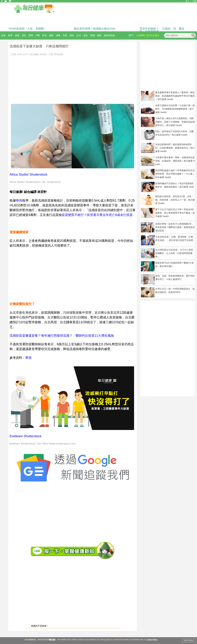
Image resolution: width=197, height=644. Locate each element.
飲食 (44, 35)
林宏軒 (44, 54)
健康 (17, 35)
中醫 (38, 35)
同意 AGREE (189, 641)
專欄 (92, 35)
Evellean (16, 436)
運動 (51, 35)
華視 (19, 200)
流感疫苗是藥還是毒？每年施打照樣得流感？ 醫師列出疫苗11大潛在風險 (62, 336)
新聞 (31, 35)
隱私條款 (52, 640)
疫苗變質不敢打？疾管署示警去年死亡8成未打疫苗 (97, 215)
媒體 (99, 35)
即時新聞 (59, 54)
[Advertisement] (73, 79)
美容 (65, 35)
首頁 (3, 35)
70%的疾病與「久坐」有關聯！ (27, 29)
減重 (58, 35)
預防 (24, 35)
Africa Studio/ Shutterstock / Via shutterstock (35, 182)
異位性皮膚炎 (153, 35)
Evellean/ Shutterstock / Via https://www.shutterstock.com (42, 444)
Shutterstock (38, 174)
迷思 (86, 35)
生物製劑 (141, 35)
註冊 (194, 1)
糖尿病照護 (109, 35)
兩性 (72, 35)
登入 (187, 1)
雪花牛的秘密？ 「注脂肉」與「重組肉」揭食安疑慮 (162, 30)
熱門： (132, 35)
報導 (10, 35)
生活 (79, 35)
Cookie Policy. (152, 640)
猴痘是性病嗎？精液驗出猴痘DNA (95, 29)
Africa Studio (19, 174)
